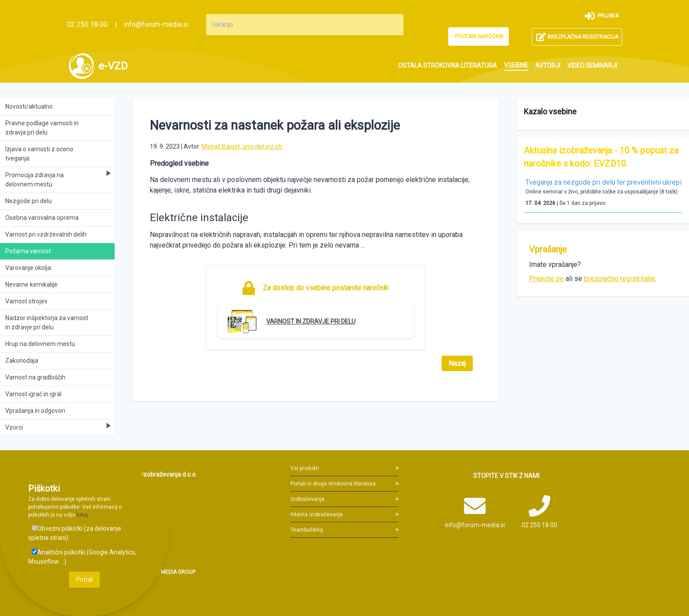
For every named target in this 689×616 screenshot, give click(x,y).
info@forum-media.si (156, 24)
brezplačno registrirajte (620, 279)
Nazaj (457, 363)
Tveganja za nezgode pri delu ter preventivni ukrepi (604, 182)
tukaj (82, 515)
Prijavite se (546, 279)
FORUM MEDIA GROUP (169, 572)
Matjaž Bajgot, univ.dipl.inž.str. (243, 146)
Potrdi (84, 580)
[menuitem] (448, 66)
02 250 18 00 (87, 24)
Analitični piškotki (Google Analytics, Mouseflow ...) (82, 557)
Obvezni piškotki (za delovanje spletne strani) (75, 533)
